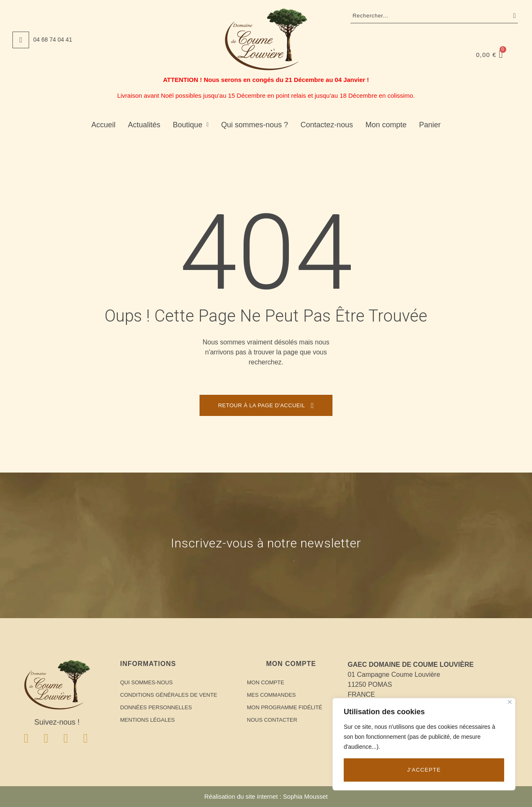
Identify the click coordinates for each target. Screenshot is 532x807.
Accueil (103, 125)
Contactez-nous (327, 125)
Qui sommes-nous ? (255, 125)
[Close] (510, 702)
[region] (424, 744)
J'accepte (424, 770)
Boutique (191, 125)
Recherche (512, 16)
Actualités (144, 125)
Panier (430, 125)
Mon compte (386, 125)
